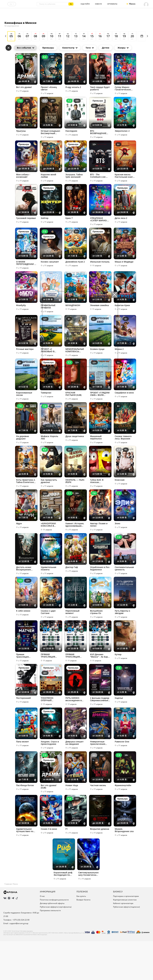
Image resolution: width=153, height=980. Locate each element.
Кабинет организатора (123, 945)
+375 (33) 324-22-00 (21, 961)
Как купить (81, 938)
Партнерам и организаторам (126, 938)
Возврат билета (83, 941)
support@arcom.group (19, 965)
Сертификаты (112, 4)
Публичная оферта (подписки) (126, 948)
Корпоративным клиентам (125, 941)
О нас (42, 938)
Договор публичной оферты (52, 945)
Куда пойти (85, 4)
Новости (98, 4)
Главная (8, 926)
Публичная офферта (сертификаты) (56, 948)
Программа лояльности (50, 952)
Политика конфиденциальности (54, 941)
